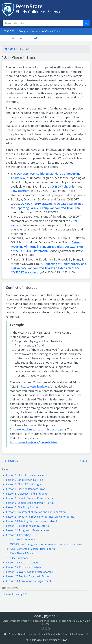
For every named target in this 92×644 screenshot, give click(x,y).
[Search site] (43, 23)
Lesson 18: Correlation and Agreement (29, 581)
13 (20, 49)
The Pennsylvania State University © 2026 (46, 640)
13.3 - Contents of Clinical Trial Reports (32, 549)
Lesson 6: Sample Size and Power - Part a (30, 498)
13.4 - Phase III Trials (22, 553)
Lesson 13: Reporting (18, 535)
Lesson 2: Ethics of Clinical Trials (25, 480)
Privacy (12, 634)
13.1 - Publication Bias (23, 539)
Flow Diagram (20, 191)
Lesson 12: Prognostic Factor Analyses (28, 530)
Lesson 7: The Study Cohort (22, 507)
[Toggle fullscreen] (28, 38)
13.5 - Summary (19, 558)
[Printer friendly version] (36, 38)
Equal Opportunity (50, 634)
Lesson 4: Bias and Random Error (26, 489)
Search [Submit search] (87, 23)
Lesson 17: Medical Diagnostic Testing (28, 576)
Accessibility (69, 634)
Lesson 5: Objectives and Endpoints (27, 494)
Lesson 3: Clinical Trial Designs (24, 484)
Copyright (83, 634)
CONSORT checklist (63, 186)
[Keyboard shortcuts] (13, 38)
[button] (11, 461)
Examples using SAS (16, 594)
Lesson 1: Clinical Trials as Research (27, 475)
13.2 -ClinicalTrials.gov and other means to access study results (47, 544)
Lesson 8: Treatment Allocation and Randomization (36, 512)
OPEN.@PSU (46, 617)
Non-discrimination (28, 634)
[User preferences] (21, 38)
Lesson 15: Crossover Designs (24, 567)
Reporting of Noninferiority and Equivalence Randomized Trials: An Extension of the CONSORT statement (48, 268)
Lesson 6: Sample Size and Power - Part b (30, 503)
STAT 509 (9, 31)
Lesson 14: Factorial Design (22, 563)
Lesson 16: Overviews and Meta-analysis (29, 572)
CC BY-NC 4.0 (83, 621)
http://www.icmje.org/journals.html (34, 442)
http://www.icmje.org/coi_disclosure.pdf (38, 429)
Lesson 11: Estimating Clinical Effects (27, 526)
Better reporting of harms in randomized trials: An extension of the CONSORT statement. (47, 246)
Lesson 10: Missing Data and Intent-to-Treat (32, 521)
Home (10, 49)
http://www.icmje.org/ (36, 386)
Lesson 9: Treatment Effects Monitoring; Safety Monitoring (40, 517)
